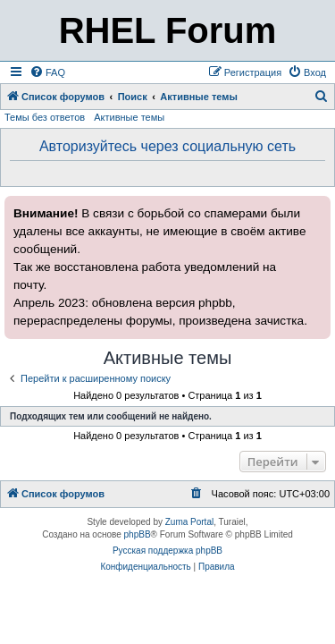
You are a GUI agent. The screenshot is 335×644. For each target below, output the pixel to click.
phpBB (138, 534)
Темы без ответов (45, 117)
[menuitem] (47, 72)
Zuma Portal (189, 522)
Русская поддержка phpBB (167, 551)
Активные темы (129, 117)
